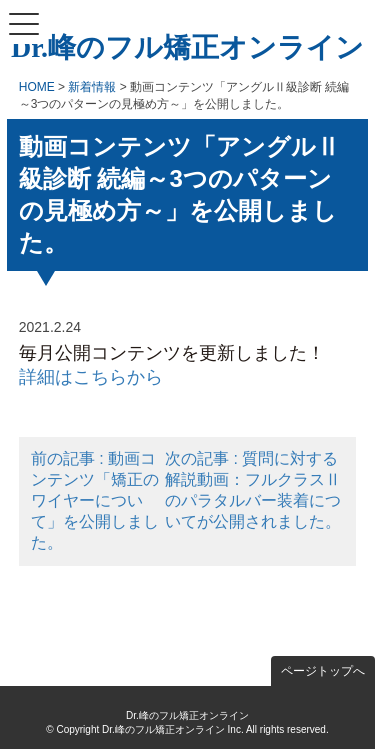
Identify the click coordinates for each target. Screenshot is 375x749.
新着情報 (92, 87)
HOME (37, 87)
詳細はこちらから (91, 377)
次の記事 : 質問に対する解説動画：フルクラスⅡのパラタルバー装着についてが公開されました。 (253, 490)
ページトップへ (323, 671)
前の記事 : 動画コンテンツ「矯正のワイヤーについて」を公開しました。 (95, 500)
